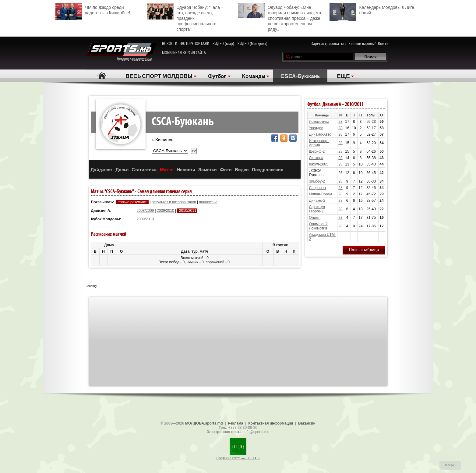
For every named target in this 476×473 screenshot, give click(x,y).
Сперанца (317, 188)
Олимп (315, 218)
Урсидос (316, 128)
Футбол (217, 76)
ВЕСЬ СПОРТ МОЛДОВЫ (159, 76)
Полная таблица (364, 250)
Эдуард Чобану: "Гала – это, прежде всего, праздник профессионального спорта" (185, 17)
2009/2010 (166, 211)
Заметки (208, 169)
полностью (208, 202)
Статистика (144, 169)
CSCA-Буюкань (300, 76)
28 (340, 122)
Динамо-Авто (320, 134)
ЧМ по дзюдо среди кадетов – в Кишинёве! (93, 9)
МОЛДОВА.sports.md (204, 423)
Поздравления (268, 169)
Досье (122, 169)
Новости (186, 169)
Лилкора (316, 158)
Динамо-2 (317, 201)
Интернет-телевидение (121, 52)
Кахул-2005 (319, 164)
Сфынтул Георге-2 (317, 209)
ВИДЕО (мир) (223, 44)
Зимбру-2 (317, 181)
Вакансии (307, 423)
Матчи (167, 169)
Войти (383, 44)
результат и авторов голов (174, 202)
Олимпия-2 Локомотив (319, 226)
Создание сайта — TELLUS (238, 458)
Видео (242, 169)
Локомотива (319, 122)
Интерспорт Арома (319, 143)
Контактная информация (271, 423)
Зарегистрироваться (329, 44)
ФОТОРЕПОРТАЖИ (195, 44)
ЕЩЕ (343, 76)
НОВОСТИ (170, 44)
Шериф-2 (317, 151)
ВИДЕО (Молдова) (252, 44)
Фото (226, 169)
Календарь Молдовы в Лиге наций (372, 9)
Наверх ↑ (450, 465)
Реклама (235, 423)
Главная (102, 76)
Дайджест (101, 169)
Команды (254, 76)
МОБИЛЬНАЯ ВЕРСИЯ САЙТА (184, 53)
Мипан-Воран (321, 194)
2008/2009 (145, 211)
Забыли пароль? (362, 44)
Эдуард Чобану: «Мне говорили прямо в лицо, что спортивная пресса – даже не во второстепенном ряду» (280, 17)
